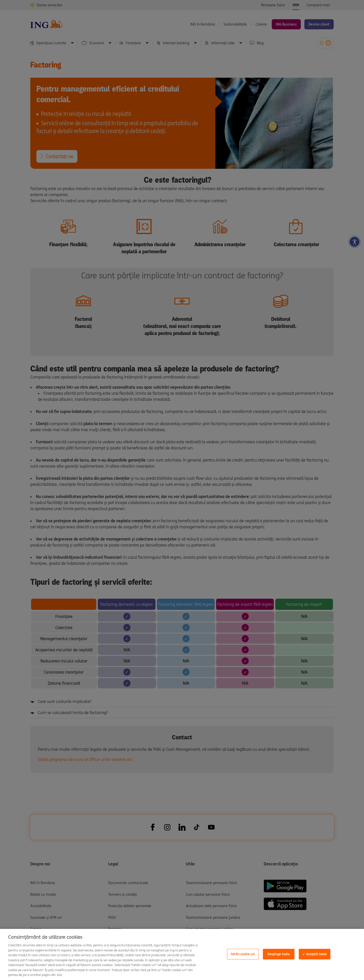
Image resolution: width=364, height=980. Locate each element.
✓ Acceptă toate (314, 954)
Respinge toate (279, 954)
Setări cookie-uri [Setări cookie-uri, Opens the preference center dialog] (243, 954)
